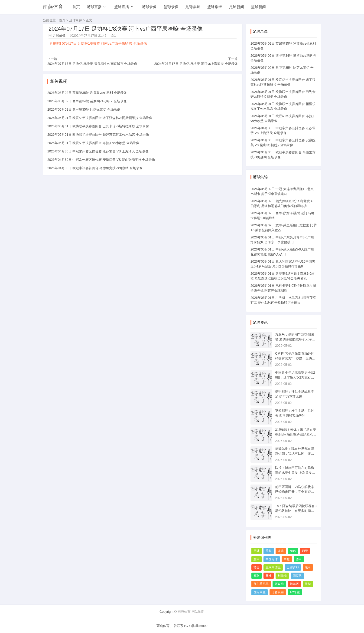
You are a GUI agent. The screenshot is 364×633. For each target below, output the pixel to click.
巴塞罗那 (293, 567)
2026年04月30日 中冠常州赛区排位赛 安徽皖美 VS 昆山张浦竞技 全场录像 (101, 160)
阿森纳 (279, 584)
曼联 (257, 576)
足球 (257, 551)
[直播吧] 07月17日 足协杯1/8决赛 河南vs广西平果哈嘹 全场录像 (98, 43)
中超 (287, 559)
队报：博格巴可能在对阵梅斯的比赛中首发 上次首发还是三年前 (295, 473)
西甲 (305, 551)
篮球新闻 (258, 7)
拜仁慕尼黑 (261, 584)
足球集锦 (193, 7)
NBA (293, 551)
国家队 (297, 576)
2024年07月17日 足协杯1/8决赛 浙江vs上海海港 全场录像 (196, 64)
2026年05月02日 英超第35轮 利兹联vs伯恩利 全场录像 (87, 93)
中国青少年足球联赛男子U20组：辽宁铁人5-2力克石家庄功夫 (295, 377)
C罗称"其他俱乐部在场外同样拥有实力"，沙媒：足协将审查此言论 (295, 358)
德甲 (299, 559)
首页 (76, 7)
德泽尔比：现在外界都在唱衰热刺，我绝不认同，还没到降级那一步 (295, 454)
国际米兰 (260, 592)
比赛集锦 (278, 592)
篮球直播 (122, 7)
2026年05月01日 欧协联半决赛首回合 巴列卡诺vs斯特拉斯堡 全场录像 (98, 126)
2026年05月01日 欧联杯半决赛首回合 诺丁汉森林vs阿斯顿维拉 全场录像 (100, 118)
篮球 (281, 551)
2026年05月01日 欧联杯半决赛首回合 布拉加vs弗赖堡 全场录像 (93, 143)
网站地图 (198, 612)
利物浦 (282, 576)
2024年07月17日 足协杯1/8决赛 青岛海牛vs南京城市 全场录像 (92, 64)
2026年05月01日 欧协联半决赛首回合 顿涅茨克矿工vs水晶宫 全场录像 (98, 135)
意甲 (257, 559)
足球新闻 (237, 7)
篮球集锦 (215, 7)
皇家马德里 (273, 567)
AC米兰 (295, 592)
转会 (257, 567)
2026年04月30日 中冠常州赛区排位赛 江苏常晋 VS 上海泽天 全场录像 (98, 151)
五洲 (269, 576)
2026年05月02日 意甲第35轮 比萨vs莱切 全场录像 (84, 109)
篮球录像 (171, 7)
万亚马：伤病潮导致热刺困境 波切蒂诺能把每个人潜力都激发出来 (295, 339)
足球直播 (94, 7)
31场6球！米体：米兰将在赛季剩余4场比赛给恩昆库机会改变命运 (296, 435)
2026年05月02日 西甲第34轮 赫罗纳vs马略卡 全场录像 (87, 101)
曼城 (308, 584)
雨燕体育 (53, 7)
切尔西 (294, 584)
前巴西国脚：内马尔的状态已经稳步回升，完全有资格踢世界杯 (295, 492)
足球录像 (149, 7)
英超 (269, 551)
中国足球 (272, 559)
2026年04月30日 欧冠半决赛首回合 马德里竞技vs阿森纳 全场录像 (95, 168)
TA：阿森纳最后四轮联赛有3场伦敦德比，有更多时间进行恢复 (296, 511)
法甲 (308, 567)
